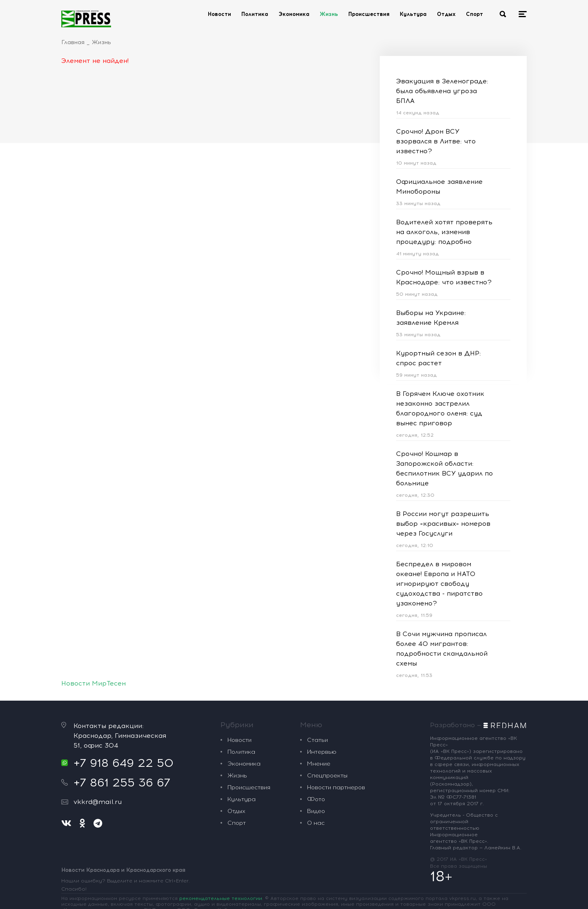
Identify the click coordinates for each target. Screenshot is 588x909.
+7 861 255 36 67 (122, 782)
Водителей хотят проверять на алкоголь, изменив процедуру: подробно (444, 232)
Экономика (294, 14)
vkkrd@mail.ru (98, 802)
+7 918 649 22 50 (124, 763)
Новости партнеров (336, 787)
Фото (316, 799)
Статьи (317, 740)
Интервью (322, 752)
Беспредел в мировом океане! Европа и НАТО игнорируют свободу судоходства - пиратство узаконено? (439, 584)
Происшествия (369, 14)
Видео (316, 811)
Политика (255, 14)
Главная (73, 42)
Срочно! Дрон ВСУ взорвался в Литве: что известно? (436, 141)
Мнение (319, 764)
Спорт (474, 14)
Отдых (446, 14)
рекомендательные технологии (221, 898)
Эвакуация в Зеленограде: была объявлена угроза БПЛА (442, 91)
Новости (219, 14)
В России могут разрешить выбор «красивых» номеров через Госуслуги (443, 524)
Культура (413, 14)
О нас (316, 823)
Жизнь (329, 14)
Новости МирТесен (94, 683)
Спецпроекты (327, 776)
